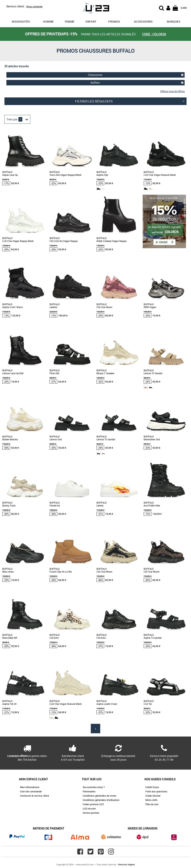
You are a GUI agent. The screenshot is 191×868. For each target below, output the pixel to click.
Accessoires (143, 21)
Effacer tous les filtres (173, 91)
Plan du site (152, 804)
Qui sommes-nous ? (94, 787)
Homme (48, 21)
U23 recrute (89, 808)
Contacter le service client (35, 796)
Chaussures (136, 75)
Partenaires (89, 791)
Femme (70, 21)
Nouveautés (21, 21)
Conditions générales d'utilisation (101, 800)
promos (114, 21)
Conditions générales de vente (99, 796)
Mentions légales (127, 864)
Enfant (91, 21)
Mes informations (30, 787)
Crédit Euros (152, 787)
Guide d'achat (153, 796)
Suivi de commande (31, 791)
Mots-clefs (151, 800)
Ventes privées (91, 813)
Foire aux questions (156, 791)
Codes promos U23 (93, 804)
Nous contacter (34, 6)
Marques (174, 21)
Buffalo (137, 83)
